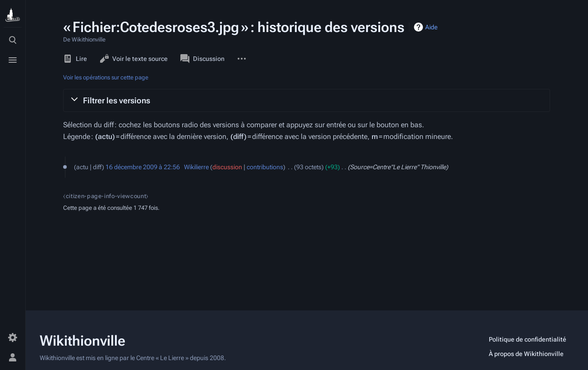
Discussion (202, 59)
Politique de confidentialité (528, 339)
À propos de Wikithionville (526, 354)
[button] (307, 100)
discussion (227, 167)
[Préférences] (13, 338)
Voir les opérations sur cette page (106, 77)
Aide (431, 27)
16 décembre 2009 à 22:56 (143, 167)
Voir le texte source (134, 59)
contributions (265, 167)
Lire (75, 59)
